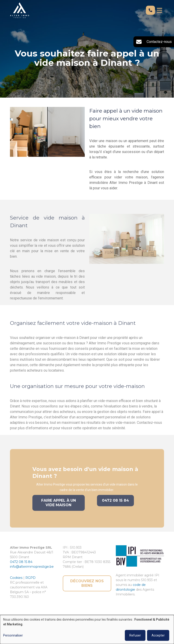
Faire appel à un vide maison (59, 508)
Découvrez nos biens (87, 583)
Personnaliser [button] (13, 635)
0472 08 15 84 (115, 505)
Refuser (135, 635)
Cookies (17, 578)
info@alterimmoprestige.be (32, 567)
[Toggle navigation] (159, 10)
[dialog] (87, 629)
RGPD (30, 578)
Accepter (158, 635)
